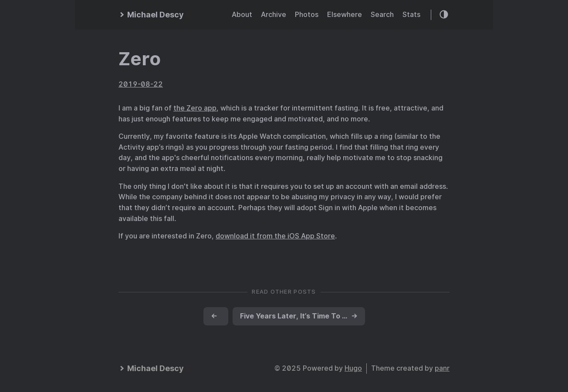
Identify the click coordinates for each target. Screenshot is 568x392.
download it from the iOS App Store (275, 236)
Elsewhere (345, 15)
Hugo (353, 368)
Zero (140, 59)
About (242, 15)
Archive (274, 15)
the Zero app (195, 108)
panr (442, 368)
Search (382, 15)
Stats (411, 15)
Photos (307, 15)
